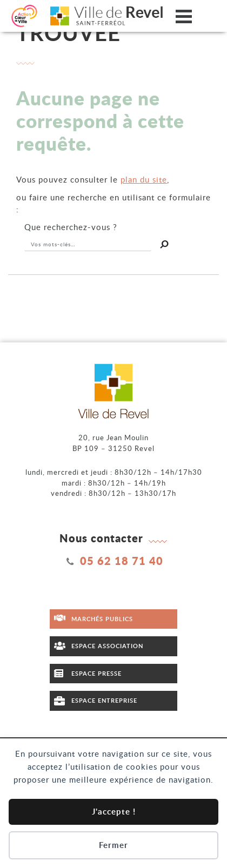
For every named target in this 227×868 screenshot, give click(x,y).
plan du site (144, 179)
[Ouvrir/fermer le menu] (184, 16)
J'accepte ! (114, 812)
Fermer (113, 845)
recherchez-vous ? (71, 227)
